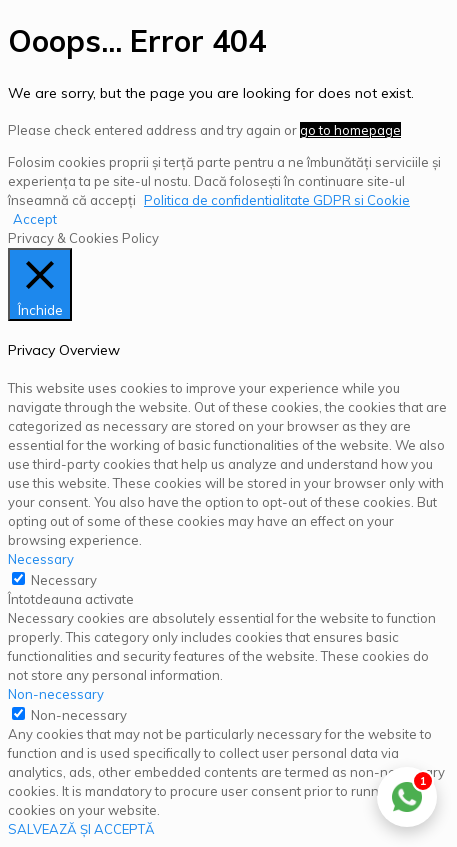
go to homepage (350, 130)
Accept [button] (35, 219)
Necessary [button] (41, 559)
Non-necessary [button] (56, 694)
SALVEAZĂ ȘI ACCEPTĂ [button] (81, 829)
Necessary (64, 580)
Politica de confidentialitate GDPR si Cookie (277, 200)
